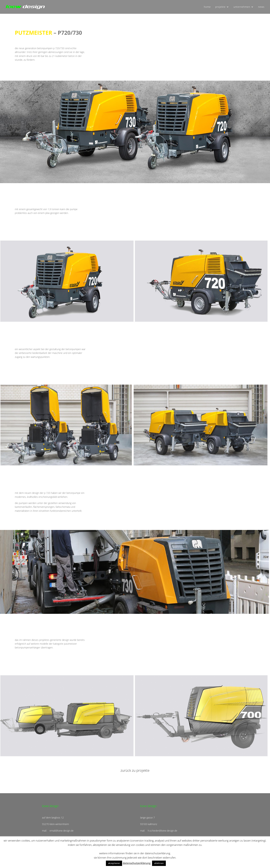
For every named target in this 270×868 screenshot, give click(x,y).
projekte (220, 7)
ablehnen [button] (159, 863)
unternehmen (242, 7)
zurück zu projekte (135, 770)
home (207, 7)
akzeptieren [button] (114, 863)
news (261, 7)
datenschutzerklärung (137, 863)
